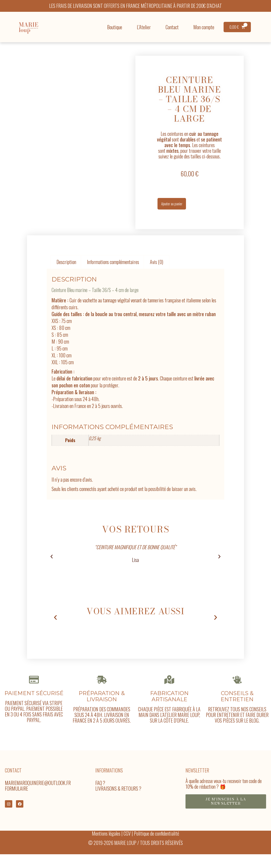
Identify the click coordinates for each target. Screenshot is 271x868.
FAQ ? (100, 791)
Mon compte (204, 27)
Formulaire (16, 797)
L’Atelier (144, 27)
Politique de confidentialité (157, 842)
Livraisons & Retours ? (118, 797)
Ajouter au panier (176, 207)
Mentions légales (106, 842)
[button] (52, 562)
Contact (172, 27)
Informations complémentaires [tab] (113, 267)
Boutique (115, 27)
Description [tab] (66, 267)
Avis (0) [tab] (157, 267)
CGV (127, 842)
